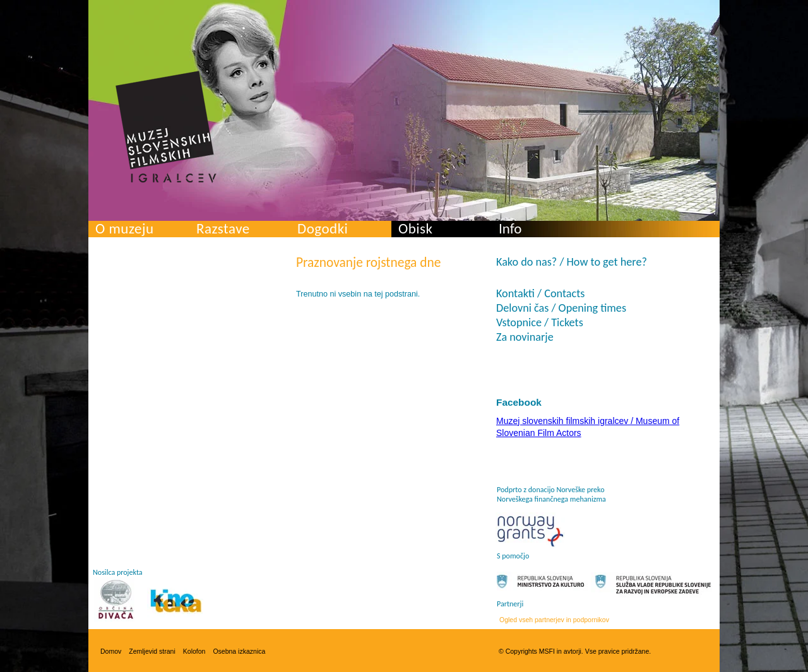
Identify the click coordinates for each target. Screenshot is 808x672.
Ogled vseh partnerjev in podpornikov (554, 620)
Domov (111, 651)
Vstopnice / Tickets (540, 322)
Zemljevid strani (152, 651)
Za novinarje (525, 337)
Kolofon (194, 651)
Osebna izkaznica (239, 651)
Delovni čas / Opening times (561, 308)
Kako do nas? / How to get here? (572, 262)
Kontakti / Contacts (540, 293)
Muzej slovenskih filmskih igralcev (166, 127)
